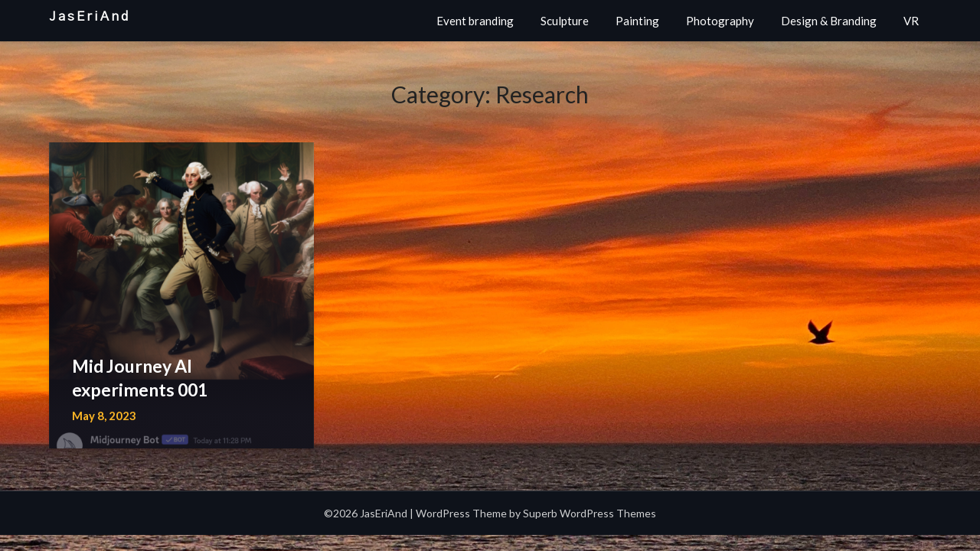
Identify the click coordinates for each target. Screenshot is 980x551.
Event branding (475, 21)
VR (911, 21)
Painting (637, 21)
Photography (720, 21)
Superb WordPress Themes (590, 513)
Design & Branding (829, 21)
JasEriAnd (90, 16)
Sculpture (565, 21)
